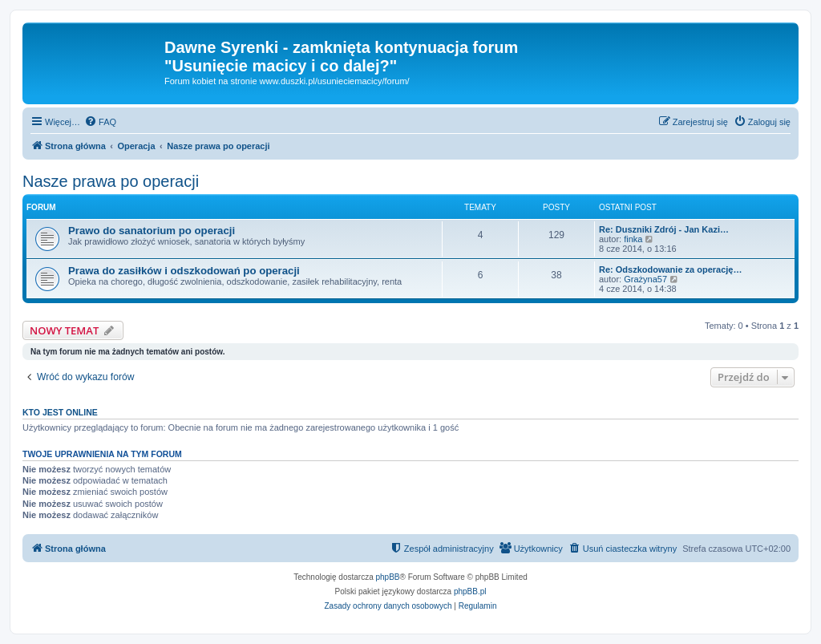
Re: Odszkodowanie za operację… (671, 269)
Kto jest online (60, 412)
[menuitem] (100, 122)
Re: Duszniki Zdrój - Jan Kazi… (664, 229)
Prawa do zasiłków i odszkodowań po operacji (184, 271)
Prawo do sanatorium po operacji (152, 231)
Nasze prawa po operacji (111, 181)
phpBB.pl (470, 591)
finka (633, 239)
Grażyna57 (645, 279)
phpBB (388, 577)
